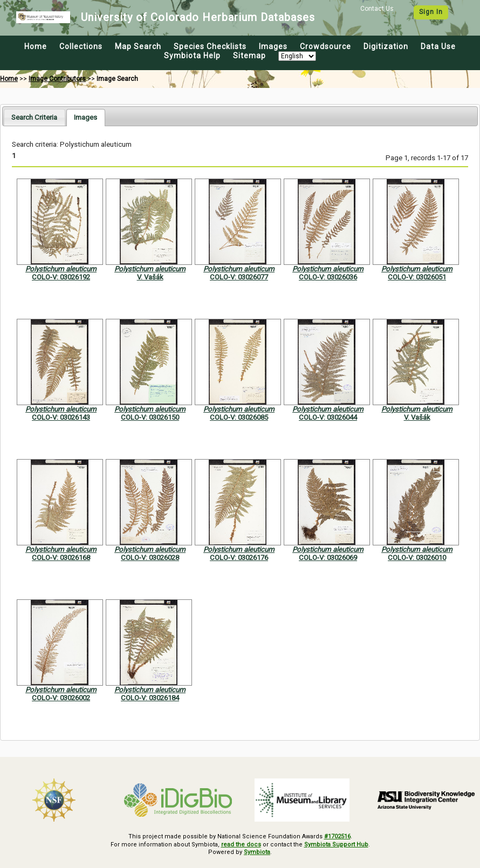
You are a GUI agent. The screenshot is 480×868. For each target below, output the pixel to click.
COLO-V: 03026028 (150, 558)
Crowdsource (325, 46)
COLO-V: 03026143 (61, 417)
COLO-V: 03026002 (61, 698)
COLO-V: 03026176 (239, 558)
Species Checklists (210, 46)
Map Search (138, 46)
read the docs (241, 845)
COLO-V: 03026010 (417, 558)
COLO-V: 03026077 (239, 277)
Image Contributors (57, 79)
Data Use (438, 46)
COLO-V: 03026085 (239, 417)
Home (36, 46)
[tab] (34, 117)
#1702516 (337, 836)
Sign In (431, 12)
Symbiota (257, 852)
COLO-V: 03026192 (61, 277)
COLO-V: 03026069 (328, 558)
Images (273, 46)
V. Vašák (150, 277)
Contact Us (377, 9)
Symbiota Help (192, 56)
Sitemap (249, 56)
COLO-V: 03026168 (61, 558)
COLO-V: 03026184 (150, 698)
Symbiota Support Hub (336, 845)
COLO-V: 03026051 (417, 277)
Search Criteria (34, 117)
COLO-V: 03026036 (328, 277)
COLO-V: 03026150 (150, 417)
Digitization (386, 46)
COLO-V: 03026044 (328, 417)
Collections (81, 46)
